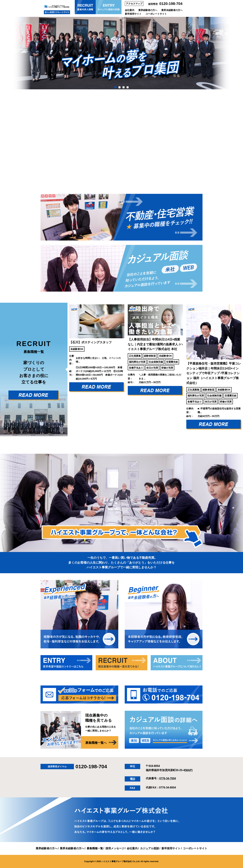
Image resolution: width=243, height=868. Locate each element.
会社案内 (130, 10)
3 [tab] (123, 87)
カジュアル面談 (150, 848)
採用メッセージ (115, 848)
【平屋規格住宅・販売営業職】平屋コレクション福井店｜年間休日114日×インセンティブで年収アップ (214, 373)
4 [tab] (127, 87)
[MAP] (189, 770)
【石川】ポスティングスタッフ (90, 342)
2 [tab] (119, 87)
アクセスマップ (134, 4)
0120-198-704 (171, 4)
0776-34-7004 (168, 778)
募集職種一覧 (95, 848)
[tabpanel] (122, 53)
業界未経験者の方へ (172, 10)
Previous (65, 369)
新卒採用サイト (133, 14)
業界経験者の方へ (148, 10)
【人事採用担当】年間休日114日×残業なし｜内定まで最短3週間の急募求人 (155, 344)
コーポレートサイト (156, 14)
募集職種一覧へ (96, 743)
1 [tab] (115, 87)
